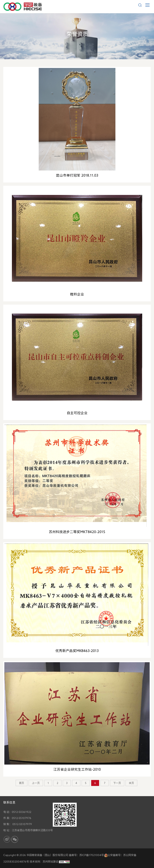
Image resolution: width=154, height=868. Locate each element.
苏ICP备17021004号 (92, 855)
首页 (22, 783)
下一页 (117, 783)
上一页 (36, 783)
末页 (131, 783)
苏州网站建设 (50, 861)
